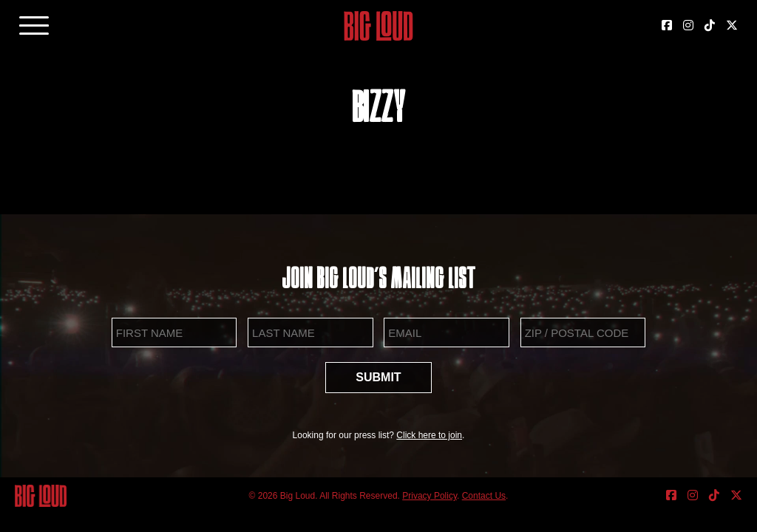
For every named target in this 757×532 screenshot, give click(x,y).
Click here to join (429, 435)
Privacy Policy (430, 496)
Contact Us (484, 496)
